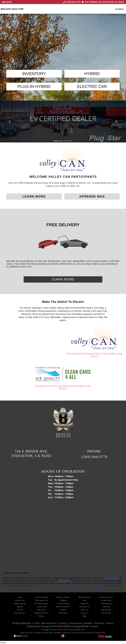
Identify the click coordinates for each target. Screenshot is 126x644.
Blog (85, 616)
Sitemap (106, 607)
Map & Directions (106, 597)
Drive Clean (63, 613)
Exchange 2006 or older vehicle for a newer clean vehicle (94, 355)
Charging (63, 600)
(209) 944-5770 (72, 2)
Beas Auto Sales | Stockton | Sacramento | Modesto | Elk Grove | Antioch (78, 623)
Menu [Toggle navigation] (120, 9)
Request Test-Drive (41, 613)
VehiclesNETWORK (61, 626)
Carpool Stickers (63, 603)
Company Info (85, 607)
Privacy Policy (106, 600)
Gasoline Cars (20, 613)
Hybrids (20, 607)
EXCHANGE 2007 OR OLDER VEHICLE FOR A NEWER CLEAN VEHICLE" (63, 387)
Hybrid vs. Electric (63, 597)
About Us (85, 610)
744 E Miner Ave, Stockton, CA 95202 (103, 2)
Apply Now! (41, 610)
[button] (9, 122)
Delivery (41, 616)
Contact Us (85, 613)
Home (20, 597)
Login (7, 2)
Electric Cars (20, 600)
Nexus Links (106, 613)
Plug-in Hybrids (20, 603)
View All (20, 610)
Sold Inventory (106, 603)
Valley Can (85, 603)
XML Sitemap (106, 610)
